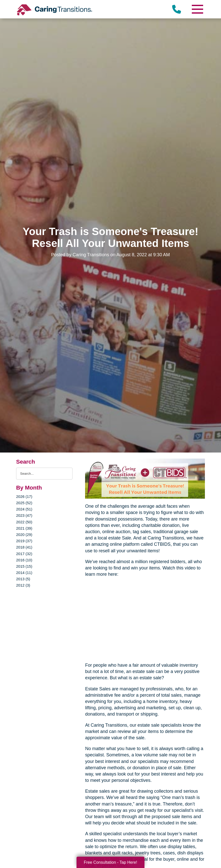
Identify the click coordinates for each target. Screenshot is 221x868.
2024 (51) (24, 509)
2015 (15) (24, 566)
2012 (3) (23, 585)
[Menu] (197, 9)
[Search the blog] (44, 474)
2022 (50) (24, 522)
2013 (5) (23, 579)
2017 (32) (24, 554)
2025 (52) (24, 503)
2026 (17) (24, 496)
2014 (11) (24, 573)
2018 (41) (24, 547)
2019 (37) (24, 541)
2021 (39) (24, 528)
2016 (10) (24, 560)
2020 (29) (24, 535)
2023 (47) (24, 515)
